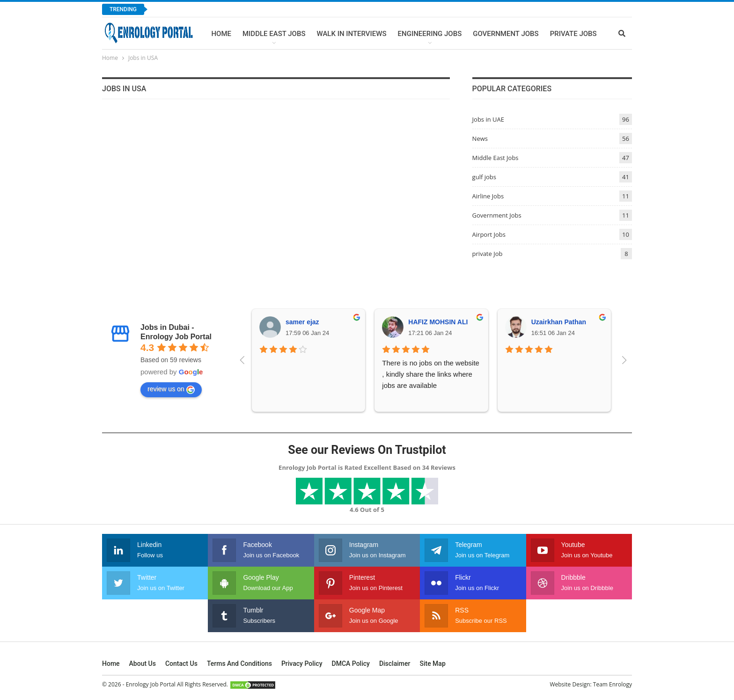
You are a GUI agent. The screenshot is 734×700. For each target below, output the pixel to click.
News (480, 139)
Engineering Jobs (430, 34)
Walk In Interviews (351, 34)
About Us (143, 664)
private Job (488, 254)
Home (221, 34)
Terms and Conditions (239, 664)
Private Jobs (573, 34)
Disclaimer (395, 664)
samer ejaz (302, 322)
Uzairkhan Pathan (559, 322)
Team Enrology (613, 684)
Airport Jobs (489, 234)
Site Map (432, 664)
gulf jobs (484, 177)
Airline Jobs (488, 196)
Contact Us (181, 664)
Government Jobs (506, 34)
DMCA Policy (351, 664)
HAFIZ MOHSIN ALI (438, 322)
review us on (171, 389)
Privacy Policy (302, 664)
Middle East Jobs (274, 34)
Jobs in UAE (488, 119)
